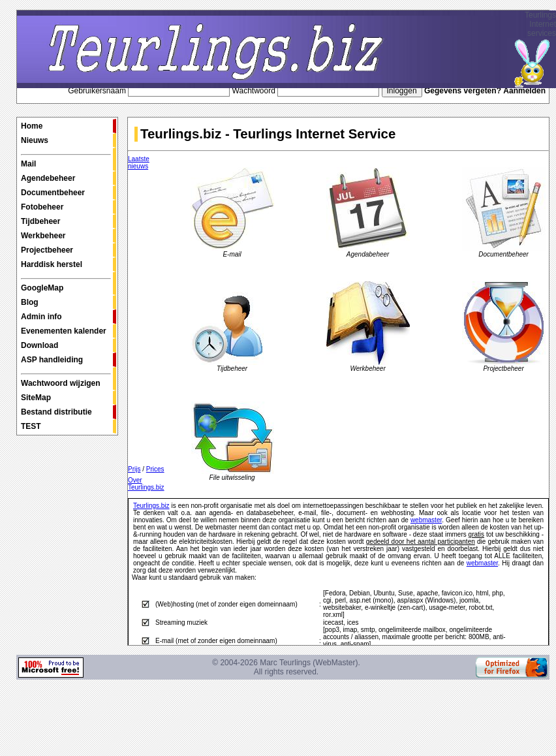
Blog (30, 302)
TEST (31, 426)
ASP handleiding (52, 360)
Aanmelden (524, 91)
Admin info (41, 317)
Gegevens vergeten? (463, 91)
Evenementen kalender (64, 331)
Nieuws (35, 140)
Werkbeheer (43, 236)
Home (32, 126)
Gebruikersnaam (97, 91)
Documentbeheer (53, 193)
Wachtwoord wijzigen (66, 381)
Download (39, 345)
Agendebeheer (48, 178)
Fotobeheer (42, 207)
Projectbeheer (47, 250)
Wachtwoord (254, 91)
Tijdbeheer (40, 221)
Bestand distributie (56, 412)
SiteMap (36, 398)
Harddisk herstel (52, 264)
